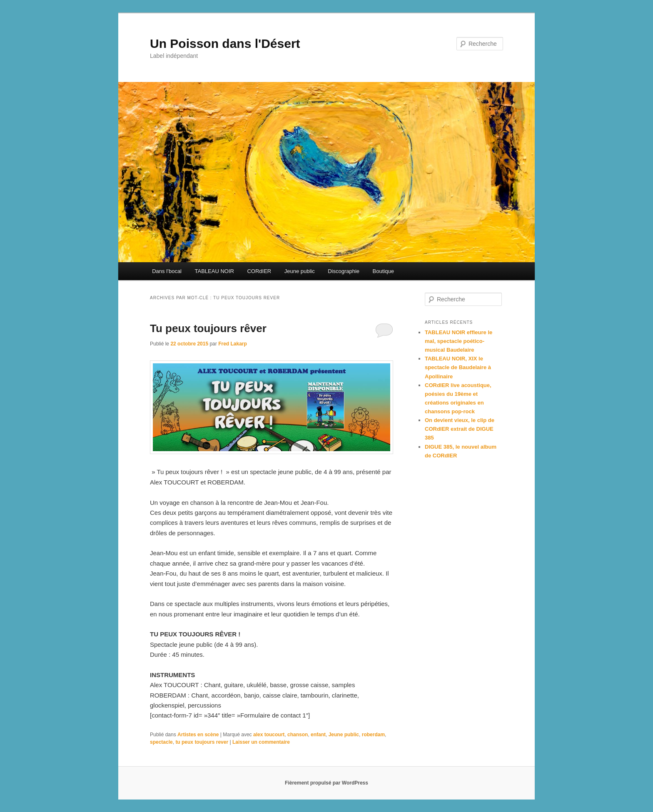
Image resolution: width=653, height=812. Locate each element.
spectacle (161, 742)
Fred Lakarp (233, 344)
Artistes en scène (198, 735)
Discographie (344, 271)
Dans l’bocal (167, 271)
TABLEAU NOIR (214, 271)
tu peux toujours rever (202, 742)
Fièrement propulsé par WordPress (326, 783)
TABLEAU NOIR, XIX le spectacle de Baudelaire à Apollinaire (458, 367)
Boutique (383, 271)
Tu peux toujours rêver (208, 328)
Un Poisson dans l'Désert (225, 43)
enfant (318, 735)
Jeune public (300, 271)
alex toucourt (269, 735)
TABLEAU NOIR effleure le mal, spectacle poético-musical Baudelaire (459, 341)
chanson (298, 735)
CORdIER (259, 271)
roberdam (373, 735)
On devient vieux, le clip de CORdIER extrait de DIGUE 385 (460, 429)
